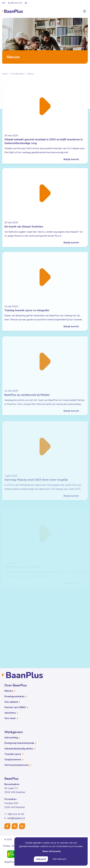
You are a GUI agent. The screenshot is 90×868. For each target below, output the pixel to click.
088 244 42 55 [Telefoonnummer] (15, 3)
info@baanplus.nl (16, 818)
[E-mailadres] (26, 3)
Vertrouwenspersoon (18, 765)
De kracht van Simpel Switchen (24, 229)
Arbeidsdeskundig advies (20, 749)
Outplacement (14, 760)
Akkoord (41, 859)
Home (5, 74)
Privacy (7, 846)
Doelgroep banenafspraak (20, 743)
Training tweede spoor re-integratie (27, 314)
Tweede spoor (14, 754)
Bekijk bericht (72, 159)
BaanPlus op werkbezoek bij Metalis (27, 400)
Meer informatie (52, 851)
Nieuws (31, 74)
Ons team (11, 718)
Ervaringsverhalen (16, 696)
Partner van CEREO (16, 707)
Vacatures (11, 713)
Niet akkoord (59, 859)
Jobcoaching (12, 738)
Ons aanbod (12, 702)
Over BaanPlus (17, 74)
